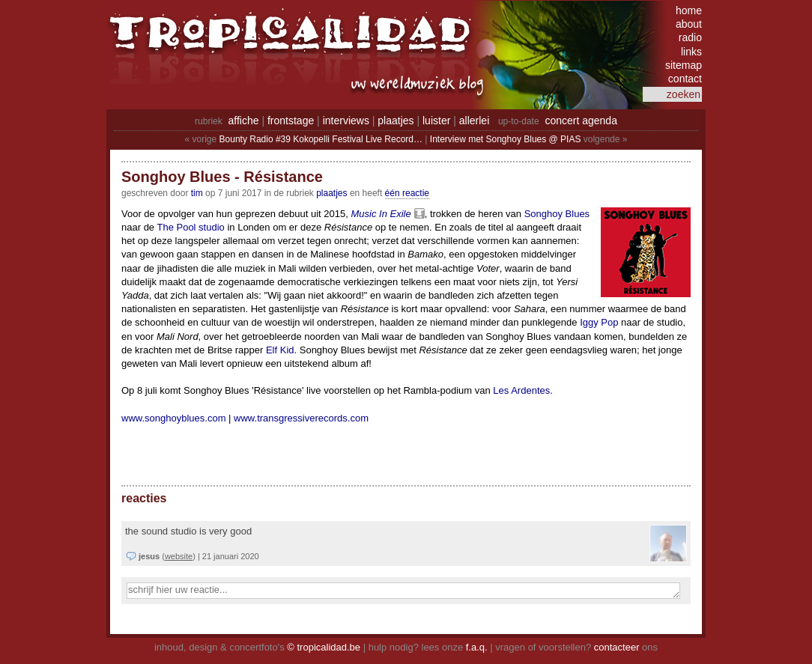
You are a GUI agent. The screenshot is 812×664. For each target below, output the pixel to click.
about (689, 24)
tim (197, 193)
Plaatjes (331, 193)
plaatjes (396, 121)
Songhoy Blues (557, 214)
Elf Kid (280, 350)
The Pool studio (190, 227)
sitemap (684, 65)
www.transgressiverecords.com (301, 418)
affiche (244, 121)
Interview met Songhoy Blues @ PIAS (506, 139)
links (691, 52)
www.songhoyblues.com (173, 418)
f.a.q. (477, 647)
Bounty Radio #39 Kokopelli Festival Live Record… (321, 139)
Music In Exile (381, 214)
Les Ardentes (521, 390)
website (179, 556)
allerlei (474, 121)
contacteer (617, 647)
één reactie (407, 193)
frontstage (291, 121)
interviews (346, 121)
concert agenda (581, 121)
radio (690, 37)
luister (436, 121)
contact (685, 79)
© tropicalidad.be (324, 647)
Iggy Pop (599, 322)
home (689, 10)
